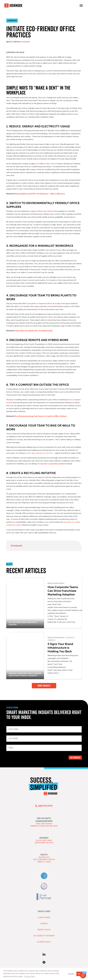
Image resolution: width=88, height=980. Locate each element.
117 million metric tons (45, 164)
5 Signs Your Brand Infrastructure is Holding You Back (60, 648)
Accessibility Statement (44, 936)
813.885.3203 (44, 857)
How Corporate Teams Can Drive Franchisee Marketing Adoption (63, 591)
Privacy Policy (44, 930)
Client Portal (44, 918)
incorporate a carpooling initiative (52, 464)
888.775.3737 (46, 806)
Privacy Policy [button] (30, 976)
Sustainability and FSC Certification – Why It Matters (39, 194)
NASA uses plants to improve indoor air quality (41, 303)
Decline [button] (71, 974)
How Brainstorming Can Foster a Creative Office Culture (40, 416)
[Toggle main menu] (81, 5)
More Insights (44, 686)
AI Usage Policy (44, 942)
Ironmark (25, 42)
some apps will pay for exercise (40, 453)
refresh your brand (45, 211)
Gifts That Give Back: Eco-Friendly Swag (33, 331)
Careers (44, 924)
